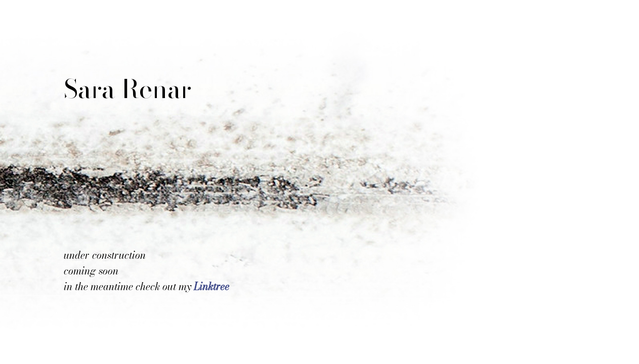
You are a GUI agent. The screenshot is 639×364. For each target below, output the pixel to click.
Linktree (211, 286)
